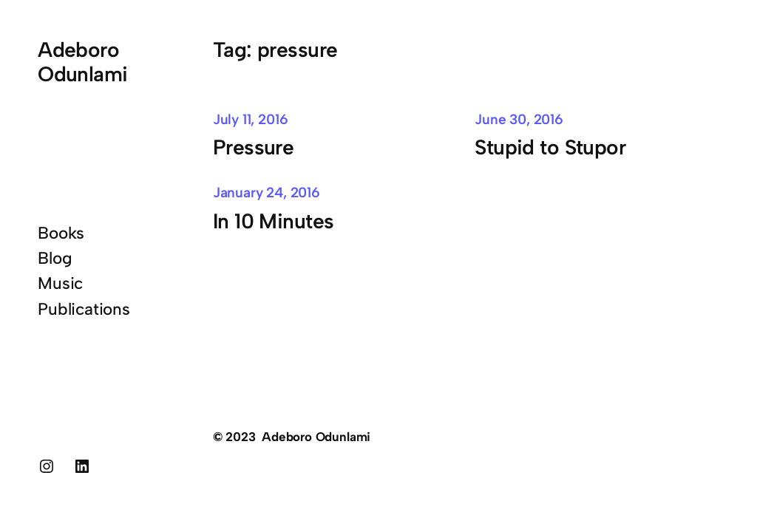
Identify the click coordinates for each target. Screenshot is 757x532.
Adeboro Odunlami (83, 61)
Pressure (254, 147)
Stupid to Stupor (550, 147)
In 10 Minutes (274, 221)
